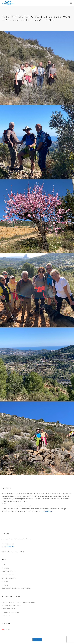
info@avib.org (10, 547)
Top (37, 640)
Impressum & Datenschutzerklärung (16, 589)
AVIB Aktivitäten (8, 575)
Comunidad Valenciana (10, 612)
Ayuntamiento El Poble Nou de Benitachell (18, 602)
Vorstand (5, 582)
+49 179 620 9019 (47, 511)
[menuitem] (37, 629)
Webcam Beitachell (9, 609)
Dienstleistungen (9, 572)
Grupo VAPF (6, 616)
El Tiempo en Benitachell (11, 606)
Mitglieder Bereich (9, 578)
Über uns (5, 568)
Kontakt (5, 585)
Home (4, 565)
